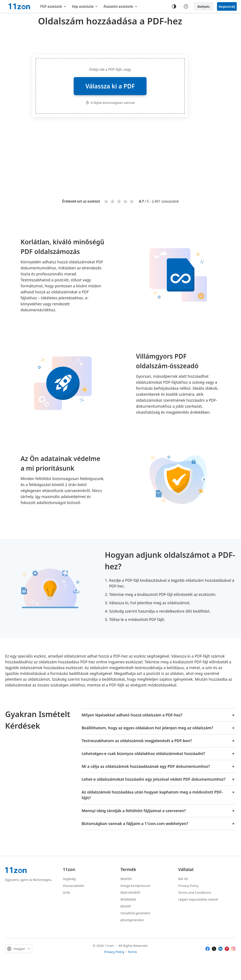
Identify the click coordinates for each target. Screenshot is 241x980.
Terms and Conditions (195, 892)
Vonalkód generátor (136, 913)
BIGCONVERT (131, 892)
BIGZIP (126, 906)
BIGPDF (126, 879)
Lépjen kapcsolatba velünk (198, 899)
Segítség (69, 879)
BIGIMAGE (128, 899)
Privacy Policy (188, 886)
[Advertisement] (110, 39)
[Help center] (186, 6)
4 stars (126, 201)
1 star (106, 201)
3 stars (119, 201)
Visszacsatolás (73, 886)
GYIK (66, 892)
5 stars (132, 201)
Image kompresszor (136, 886)
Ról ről (183, 879)
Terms (132, 952)
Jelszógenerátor (132, 920)
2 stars (113, 201)
